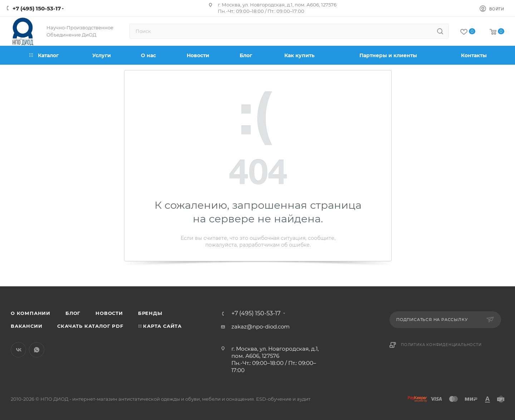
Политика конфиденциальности (441, 345)
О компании (31, 313)
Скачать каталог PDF (90, 326)
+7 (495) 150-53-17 (37, 8)
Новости (109, 313)
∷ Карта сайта (160, 326)
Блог (73, 313)
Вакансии (26, 326)
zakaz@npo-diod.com (261, 327)
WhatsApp (37, 350)
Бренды (150, 313)
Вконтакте (18, 350)
